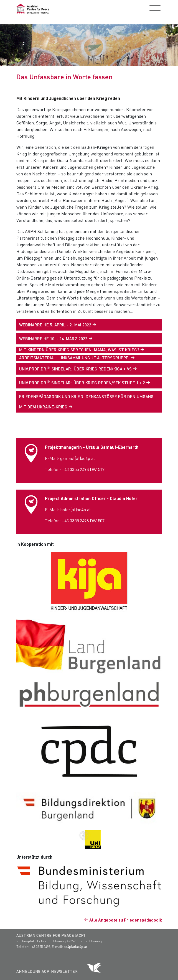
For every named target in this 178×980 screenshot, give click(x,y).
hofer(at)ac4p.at (76, 509)
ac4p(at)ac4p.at (75, 947)
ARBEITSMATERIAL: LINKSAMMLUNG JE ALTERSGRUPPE (74, 358)
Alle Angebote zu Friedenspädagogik (126, 920)
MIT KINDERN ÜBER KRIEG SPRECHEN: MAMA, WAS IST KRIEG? (79, 350)
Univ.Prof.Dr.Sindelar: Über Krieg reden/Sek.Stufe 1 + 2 (82, 382)
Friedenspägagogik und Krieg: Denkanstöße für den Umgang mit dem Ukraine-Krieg (86, 402)
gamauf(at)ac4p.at (78, 458)
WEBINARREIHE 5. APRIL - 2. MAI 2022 (55, 325)
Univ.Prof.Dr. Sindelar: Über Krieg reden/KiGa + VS (75, 369)
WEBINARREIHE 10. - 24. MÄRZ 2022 (53, 339)
